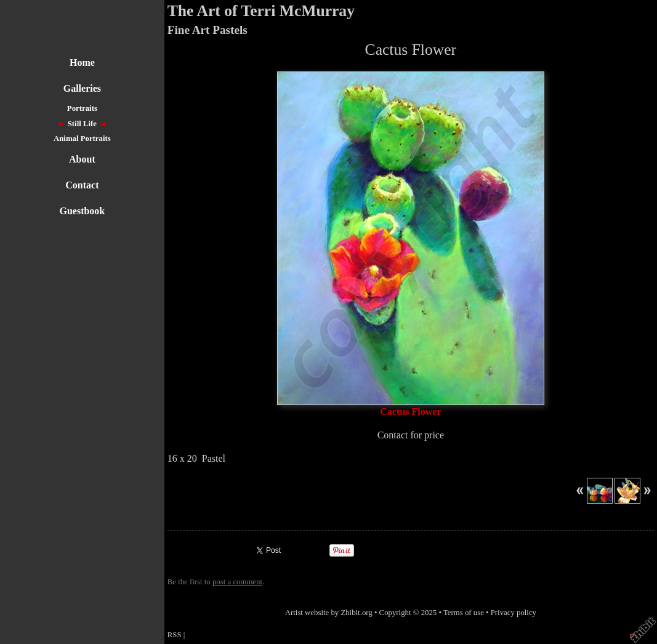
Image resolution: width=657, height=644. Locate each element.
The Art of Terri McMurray (261, 11)
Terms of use (464, 613)
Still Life (82, 124)
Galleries (82, 88)
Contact (82, 185)
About (82, 159)
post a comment (237, 582)
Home (82, 62)
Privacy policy (514, 613)
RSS (175, 635)
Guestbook (82, 211)
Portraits (82, 108)
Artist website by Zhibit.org (329, 613)
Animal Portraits (82, 139)
